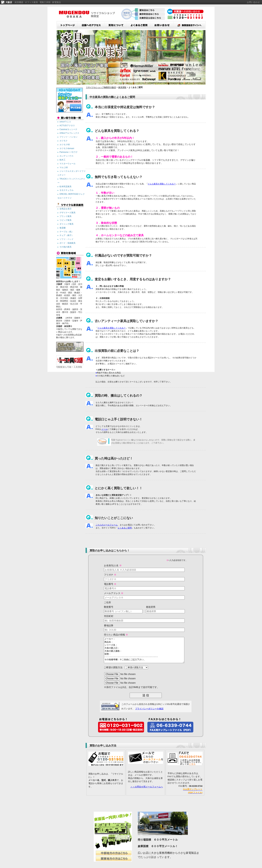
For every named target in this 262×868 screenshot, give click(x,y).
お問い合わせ (253, 2)
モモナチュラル (67, 190)
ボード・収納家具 (68, 243)
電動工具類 (45, 2)
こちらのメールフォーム (107, 525)
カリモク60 (65, 145)
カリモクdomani (67, 148)
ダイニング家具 (67, 224)
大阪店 (9, 2)
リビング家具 (65, 220)
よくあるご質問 (125, 528)
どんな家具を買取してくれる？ (162, 184)
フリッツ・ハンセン (69, 137)
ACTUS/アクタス (67, 126)
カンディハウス (67, 156)
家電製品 (56, 2)
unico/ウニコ (65, 122)
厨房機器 (19, 2)
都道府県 (151, 607)
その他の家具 (65, 247)
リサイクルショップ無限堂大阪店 (101, 87)
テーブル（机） (67, 232)
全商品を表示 (65, 209)
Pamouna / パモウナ (69, 152)
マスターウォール (68, 164)
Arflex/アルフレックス (69, 133)
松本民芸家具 (65, 187)
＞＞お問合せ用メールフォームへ (147, 792)
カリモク (63, 141)
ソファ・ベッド (67, 239)
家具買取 (122, 87)
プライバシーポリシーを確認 (149, 714)
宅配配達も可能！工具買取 (70, 366)
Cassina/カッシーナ (68, 129)
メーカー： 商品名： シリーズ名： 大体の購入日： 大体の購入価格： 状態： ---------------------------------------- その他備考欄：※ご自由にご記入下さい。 (144, 653)
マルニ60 (64, 167)
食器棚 (62, 228)
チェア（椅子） (67, 235)
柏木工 (62, 160)
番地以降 (104, 625)
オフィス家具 (31, 2)
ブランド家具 (65, 216)
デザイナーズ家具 (68, 213)
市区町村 (104, 616)
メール (104, 429)
